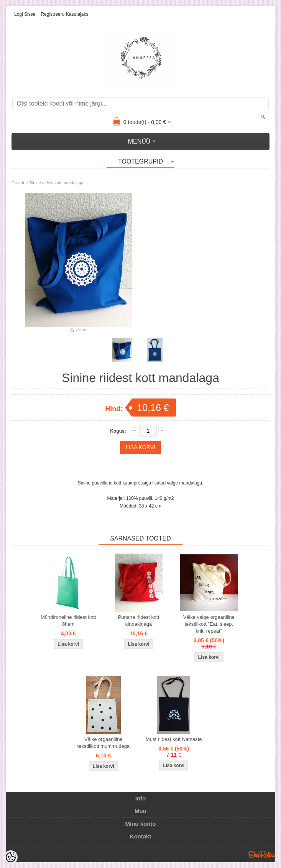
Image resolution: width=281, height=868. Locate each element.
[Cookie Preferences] (11, 857)
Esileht (18, 183)
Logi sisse (25, 14)
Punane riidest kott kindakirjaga (139, 621)
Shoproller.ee (262, 855)
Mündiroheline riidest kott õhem (68, 621)
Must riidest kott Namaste (174, 739)
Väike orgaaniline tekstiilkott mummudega (104, 743)
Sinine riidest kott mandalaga (56, 183)
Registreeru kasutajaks (64, 14)
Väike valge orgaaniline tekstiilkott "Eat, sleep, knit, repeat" (209, 624)
